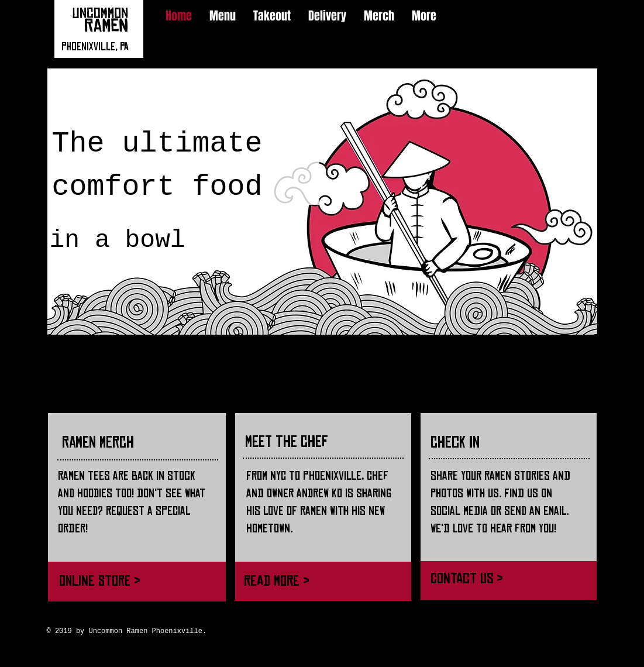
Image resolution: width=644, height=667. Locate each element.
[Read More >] (318, 580)
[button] (322, 202)
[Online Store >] (133, 581)
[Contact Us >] (507, 578)
